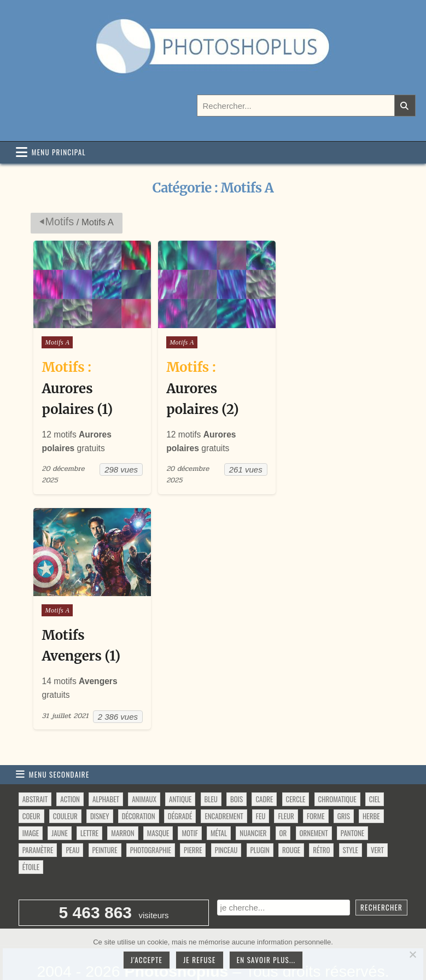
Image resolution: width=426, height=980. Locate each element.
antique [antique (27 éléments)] (180, 765)
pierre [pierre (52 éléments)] (193, 816)
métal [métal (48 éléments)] (219, 799)
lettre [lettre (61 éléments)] (89, 799)
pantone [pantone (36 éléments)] (352, 799)
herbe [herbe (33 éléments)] (371, 782)
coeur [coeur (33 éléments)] (31, 782)
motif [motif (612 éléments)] (189, 799)
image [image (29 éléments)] (31, 799)
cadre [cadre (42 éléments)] (264, 765)
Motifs (59, 221)
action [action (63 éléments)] (70, 765)
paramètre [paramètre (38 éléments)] (38, 816)
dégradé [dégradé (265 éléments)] (180, 782)
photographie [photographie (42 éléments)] (151, 816)
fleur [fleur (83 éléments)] (286, 782)
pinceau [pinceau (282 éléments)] (226, 816)
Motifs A (57, 349)
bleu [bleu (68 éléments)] (211, 765)
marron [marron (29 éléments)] (122, 799)
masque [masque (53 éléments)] (158, 799)
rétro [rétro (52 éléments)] (321, 816)
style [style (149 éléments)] (351, 816)
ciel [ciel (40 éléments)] (375, 765)
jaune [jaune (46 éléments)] (59, 799)
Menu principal (59, 152)
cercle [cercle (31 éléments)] (296, 765)
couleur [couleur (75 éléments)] (65, 782)
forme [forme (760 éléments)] (316, 782)
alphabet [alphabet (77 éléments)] (106, 765)
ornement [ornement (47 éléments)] (314, 799)
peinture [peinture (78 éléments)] (105, 816)
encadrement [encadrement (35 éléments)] (224, 782)
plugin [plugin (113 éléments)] (260, 816)
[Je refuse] (412, 954)
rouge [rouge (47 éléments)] (291, 816)
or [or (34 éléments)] (283, 799)
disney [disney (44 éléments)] (100, 782)
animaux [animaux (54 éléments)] (144, 765)
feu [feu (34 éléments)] (261, 782)
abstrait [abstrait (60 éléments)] (35, 765)
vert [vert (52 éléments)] (377, 816)
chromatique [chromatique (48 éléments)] (337, 765)
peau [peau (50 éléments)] (72, 816)
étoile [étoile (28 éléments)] (31, 833)
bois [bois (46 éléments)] (237, 765)
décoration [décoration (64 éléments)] (139, 782)
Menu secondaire (59, 740)
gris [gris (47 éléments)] (344, 782)
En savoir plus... (266, 960)
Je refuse (200, 960)
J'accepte (147, 960)
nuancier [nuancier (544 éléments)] (253, 799)
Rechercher (381, 873)
